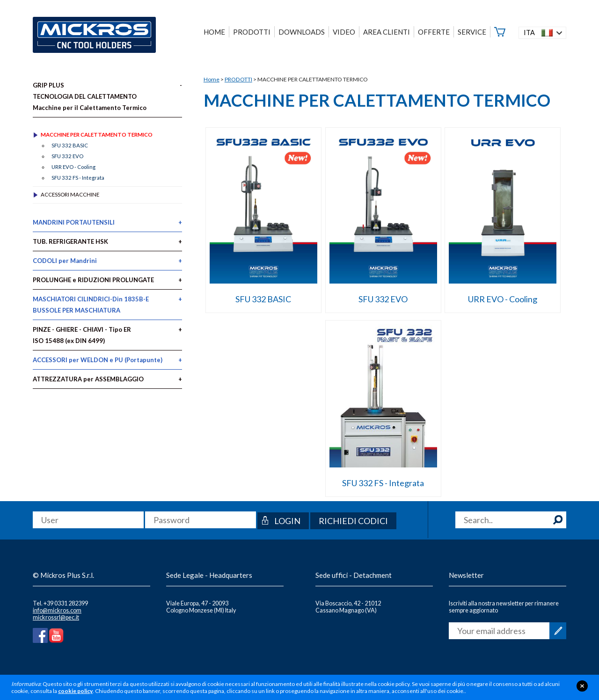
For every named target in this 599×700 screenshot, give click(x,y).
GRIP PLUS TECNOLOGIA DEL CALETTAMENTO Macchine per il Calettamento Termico (90, 96)
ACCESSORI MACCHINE (70, 194)
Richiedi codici (353, 521)
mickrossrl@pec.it (56, 617)
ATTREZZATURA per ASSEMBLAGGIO (88, 379)
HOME (214, 32)
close (582, 686)
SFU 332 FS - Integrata (383, 483)
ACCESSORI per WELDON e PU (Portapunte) (98, 360)
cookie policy (75, 691)
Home (212, 79)
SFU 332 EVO (383, 299)
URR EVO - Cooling (503, 299)
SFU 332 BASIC (263, 299)
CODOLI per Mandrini (65, 261)
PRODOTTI (238, 79)
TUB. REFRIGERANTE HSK (70, 241)
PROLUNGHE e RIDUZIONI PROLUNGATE (93, 280)
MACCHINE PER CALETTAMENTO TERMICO (97, 135)
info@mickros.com (57, 610)
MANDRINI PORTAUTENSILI (74, 222)
